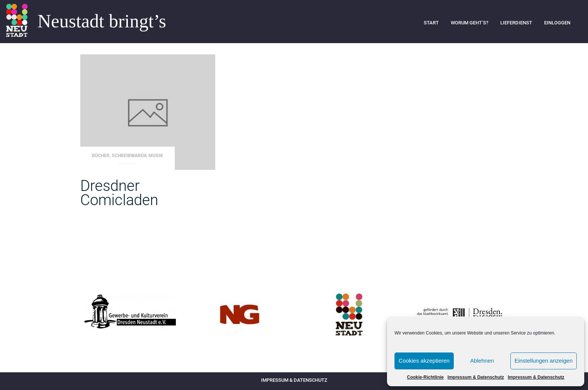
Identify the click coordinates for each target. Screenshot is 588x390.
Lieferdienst (516, 23)
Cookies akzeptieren (424, 361)
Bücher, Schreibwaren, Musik (127, 156)
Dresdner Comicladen (119, 193)
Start (431, 23)
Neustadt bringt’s (102, 21)
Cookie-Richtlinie (425, 377)
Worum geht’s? (469, 23)
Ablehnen (482, 361)
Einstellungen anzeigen (544, 361)
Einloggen (557, 23)
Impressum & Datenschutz (476, 377)
